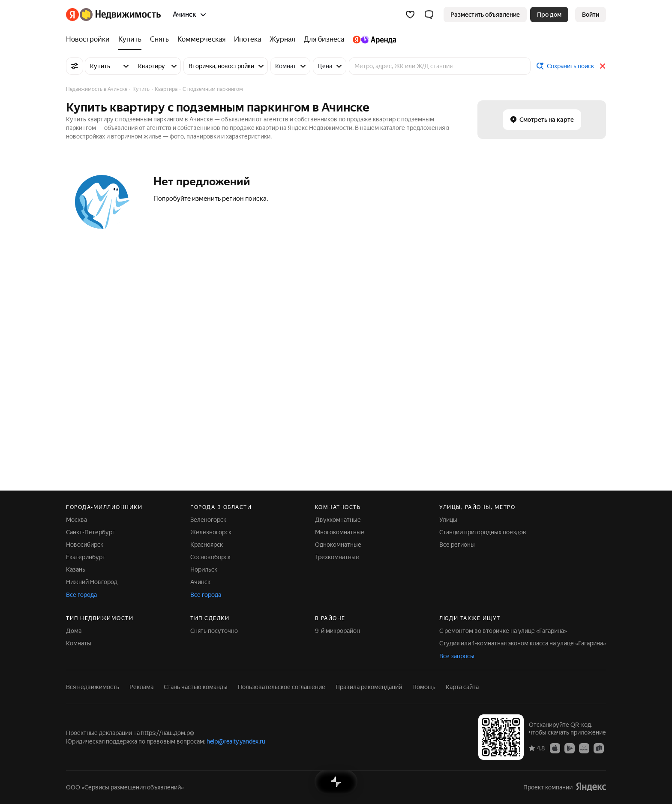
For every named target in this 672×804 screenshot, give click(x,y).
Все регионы (457, 545)
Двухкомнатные (338, 520)
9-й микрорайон (337, 631)
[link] (591, 15)
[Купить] (130, 39)
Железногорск (211, 532)
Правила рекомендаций (369, 687)
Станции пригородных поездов (483, 532)
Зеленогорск (208, 520)
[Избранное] (410, 15)
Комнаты (79, 643)
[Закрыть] (603, 66)
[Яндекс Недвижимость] (120, 15)
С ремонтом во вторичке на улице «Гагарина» (503, 631)
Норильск (204, 569)
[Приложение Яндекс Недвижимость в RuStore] (599, 748)
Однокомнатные (338, 545)
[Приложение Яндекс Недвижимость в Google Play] (570, 748)
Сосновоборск (210, 557)
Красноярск (207, 545)
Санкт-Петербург (90, 532)
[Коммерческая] (201, 39)
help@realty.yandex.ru (236, 741)
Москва (76, 520)
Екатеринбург (85, 557)
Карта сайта (462, 687)
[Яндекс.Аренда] (372, 39)
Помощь (424, 687)
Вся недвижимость (93, 687)
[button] (429, 15)
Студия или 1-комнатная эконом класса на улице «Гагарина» (523, 643)
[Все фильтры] (75, 66)
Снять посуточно (214, 631)
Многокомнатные (340, 532)
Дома (74, 631)
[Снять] (159, 39)
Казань (76, 569)
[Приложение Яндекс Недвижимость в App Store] (555, 748)
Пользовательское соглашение (282, 687)
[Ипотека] (247, 39)
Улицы (448, 520)
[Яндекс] (72, 15)
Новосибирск (85, 545)
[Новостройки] (90, 39)
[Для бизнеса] (324, 39)
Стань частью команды (196, 687)
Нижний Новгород (92, 582)
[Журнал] (282, 39)
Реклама (141, 687)
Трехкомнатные (337, 557)
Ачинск (200, 582)
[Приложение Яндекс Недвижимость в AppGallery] (584, 748)
